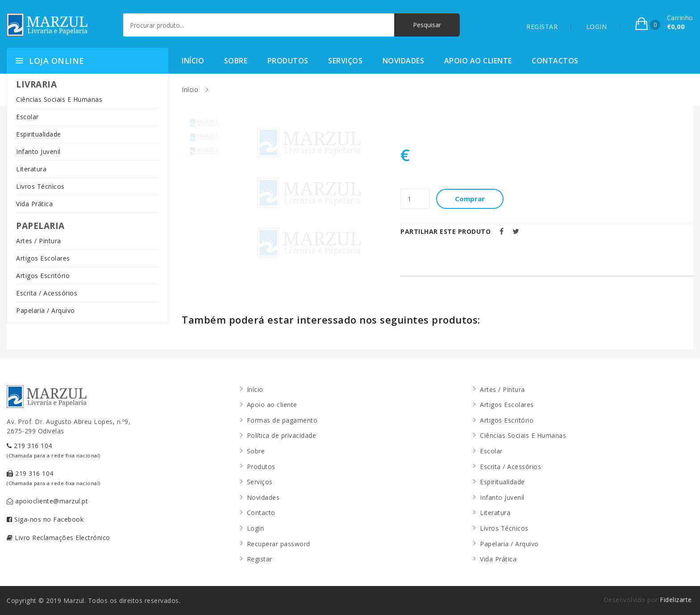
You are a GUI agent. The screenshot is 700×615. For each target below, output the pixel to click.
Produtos (288, 61)
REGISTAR (542, 27)
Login (256, 528)
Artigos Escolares (43, 258)
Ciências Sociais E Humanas (59, 99)
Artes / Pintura (39, 241)
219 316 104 (54, 450)
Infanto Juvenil (38, 152)
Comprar (470, 199)
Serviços (345, 61)
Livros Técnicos (40, 186)
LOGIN (597, 27)
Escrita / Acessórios (47, 293)
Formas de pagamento (282, 420)
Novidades (404, 61)
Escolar (27, 117)
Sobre (236, 61)
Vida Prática (34, 204)
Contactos (555, 61)
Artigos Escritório (43, 276)
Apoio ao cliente (478, 61)
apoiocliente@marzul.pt (47, 501)
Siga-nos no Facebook (45, 519)
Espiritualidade (39, 134)
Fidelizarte (676, 600)
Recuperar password (279, 544)
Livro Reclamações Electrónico (58, 538)
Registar (260, 559)
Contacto (261, 513)
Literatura (31, 169)
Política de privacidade (282, 435)
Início (193, 61)
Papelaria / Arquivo (46, 310)
